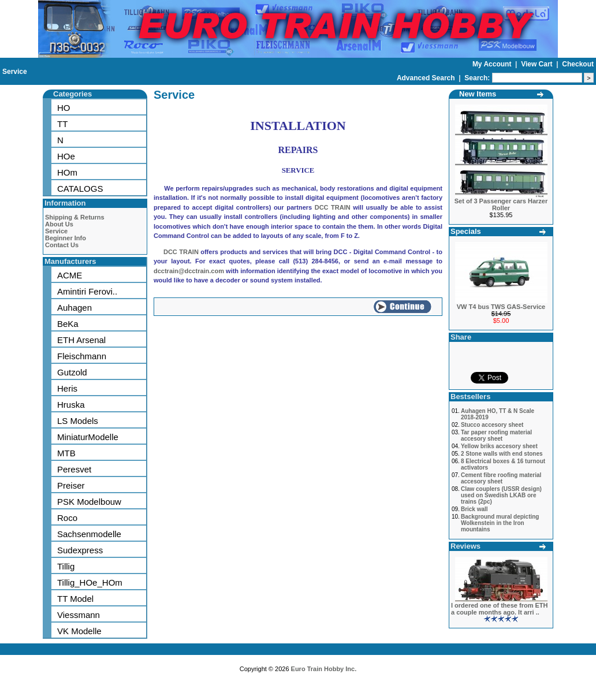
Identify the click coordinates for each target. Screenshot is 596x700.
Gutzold (72, 372)
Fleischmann (82, 356)
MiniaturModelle (88, 437)
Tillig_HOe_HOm (90, 582)
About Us (59, 224)
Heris (67, 388)
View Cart (538, 64)
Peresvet (74, 469)
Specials (466, 231)
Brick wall (474, 509)
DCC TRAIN (333, 207)
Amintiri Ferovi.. (87, 291)
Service (15, 72)
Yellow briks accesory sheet (499, 446)
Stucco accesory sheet (492, 425)
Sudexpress (80, 550)
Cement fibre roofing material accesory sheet (501, 478)
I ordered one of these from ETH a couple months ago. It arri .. (499, 609)
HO (64, 108)
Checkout (578, 64)
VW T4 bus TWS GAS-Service (501, 307)
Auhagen (74, 308)
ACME (70, 275)
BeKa (68, 324)
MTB (66, 453)
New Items (478, 94)
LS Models (78, 421)
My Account (493, 64)
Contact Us (62, 245)
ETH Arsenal (81, 340)
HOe (66, 156)
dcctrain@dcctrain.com (189, 271)
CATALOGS (80, 189)
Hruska (71, 405)
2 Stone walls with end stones (502, 454)
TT (62, 124)
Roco (67, 518)
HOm (67, 172)
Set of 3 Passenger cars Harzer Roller (501, 204)
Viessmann (79, 615)
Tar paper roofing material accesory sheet (496, 435)
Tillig (66, 566)
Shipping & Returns (75, 217)
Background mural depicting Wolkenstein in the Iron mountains (500, 523)
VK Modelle (79, 631)
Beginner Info (66, 238)
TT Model (75, 599)
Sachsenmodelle (89, 534)
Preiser (71, 485)
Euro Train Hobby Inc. (324, 669)
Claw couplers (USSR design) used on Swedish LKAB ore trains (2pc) (501, 495)
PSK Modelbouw (89, 502)
